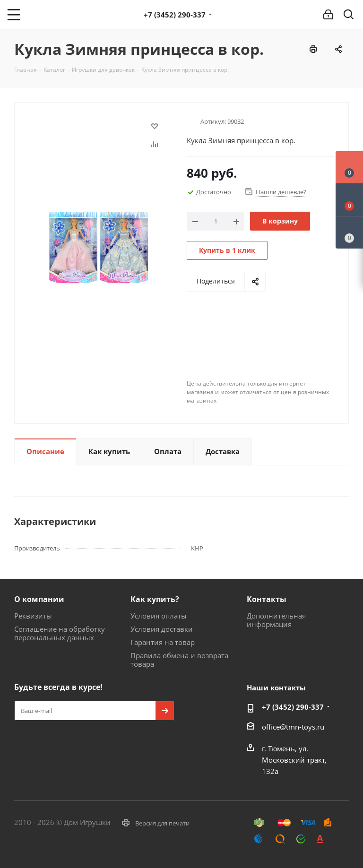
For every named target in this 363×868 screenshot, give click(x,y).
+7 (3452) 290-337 (175, 15)
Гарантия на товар (163, 642)
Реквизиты (33, 616)
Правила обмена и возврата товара (179, 660)
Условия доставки (162, 629)
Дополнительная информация (276, 620)
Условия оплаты (159, 616)
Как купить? (155, 599)
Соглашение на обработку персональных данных (60, 633)
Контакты (267, 599)
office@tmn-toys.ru (293, 727)
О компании (39, 599)
